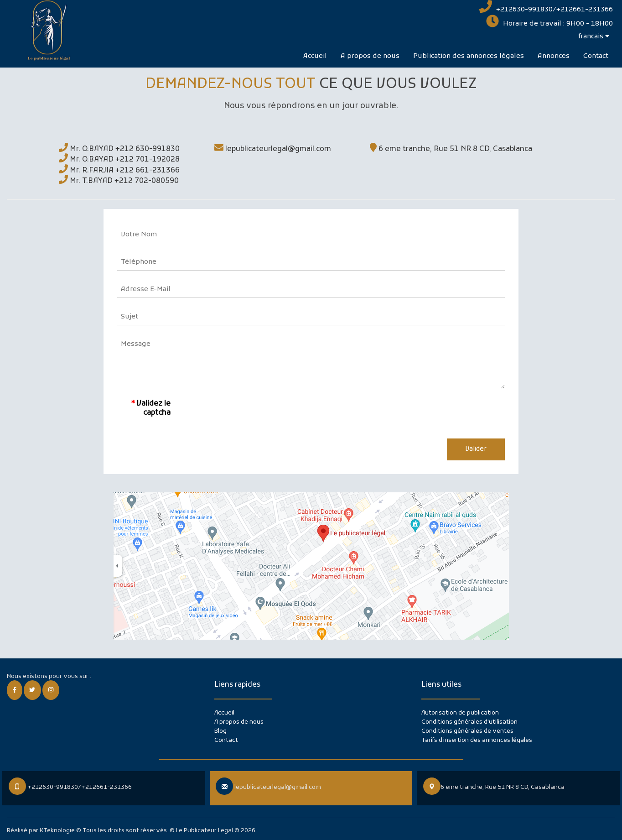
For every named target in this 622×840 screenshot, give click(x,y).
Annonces (554, 56)
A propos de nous (370, 56)
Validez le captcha (154, 408)
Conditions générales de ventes (467, 731)
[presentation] (254, 414)
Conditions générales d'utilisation (469, 722)
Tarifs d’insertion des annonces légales (477, 740)
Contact (596, 56)
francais (594, 37)
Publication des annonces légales (469, 56)
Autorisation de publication (460, 713)
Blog (220, 731)
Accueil (315, 56)
